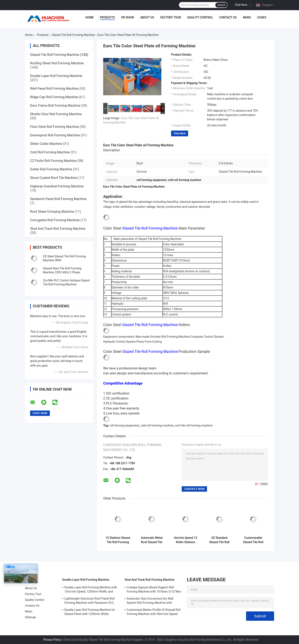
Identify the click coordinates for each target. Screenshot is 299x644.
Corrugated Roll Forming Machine (55, 220)
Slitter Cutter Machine (46, 144)
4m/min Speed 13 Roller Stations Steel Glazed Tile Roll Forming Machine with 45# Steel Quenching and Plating (186, 540)
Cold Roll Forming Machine (50, 152)
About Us (147, 17)
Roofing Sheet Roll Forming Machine (57, 63)
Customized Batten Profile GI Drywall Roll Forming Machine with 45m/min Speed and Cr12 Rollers (154, 612)
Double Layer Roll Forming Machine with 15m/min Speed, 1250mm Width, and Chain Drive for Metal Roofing (91, 590)
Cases (262, 17)
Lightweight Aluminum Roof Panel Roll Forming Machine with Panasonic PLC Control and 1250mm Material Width (89, 601)
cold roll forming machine (157, 425)
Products (107, 17)
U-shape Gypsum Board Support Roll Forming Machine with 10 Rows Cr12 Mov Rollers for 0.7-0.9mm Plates (154, 590)
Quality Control (200, 17)
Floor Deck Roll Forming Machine (55, 127)
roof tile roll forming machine (194, 425)
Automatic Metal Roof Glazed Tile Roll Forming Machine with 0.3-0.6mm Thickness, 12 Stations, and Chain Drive (152, 540)
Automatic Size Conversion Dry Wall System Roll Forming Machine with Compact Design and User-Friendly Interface (150, 601)
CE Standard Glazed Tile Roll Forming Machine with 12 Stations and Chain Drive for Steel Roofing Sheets (219, 540)
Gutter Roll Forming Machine (51, 169)
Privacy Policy (52, 640)
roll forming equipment (124, 425)
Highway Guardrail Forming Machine (57, 186)
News (247, 17)
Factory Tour (171, 17)
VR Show (127, 17)
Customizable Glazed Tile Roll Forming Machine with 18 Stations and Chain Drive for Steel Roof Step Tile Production (253, 540)
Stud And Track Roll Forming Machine (58, 229)
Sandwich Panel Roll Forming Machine (58, 199)
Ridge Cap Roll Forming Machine (54, 97)
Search (221, 5)
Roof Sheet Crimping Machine (52, 212)
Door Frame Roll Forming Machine (55, 106)
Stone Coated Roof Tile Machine (54, 178)
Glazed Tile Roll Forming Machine (73, 35)
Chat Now (241, 5)
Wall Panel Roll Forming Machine (54, 89)
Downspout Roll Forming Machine (55, 135)
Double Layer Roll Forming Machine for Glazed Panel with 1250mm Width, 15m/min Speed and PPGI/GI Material (90, 612)
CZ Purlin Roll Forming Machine (53, 161)
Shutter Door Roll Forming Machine (56, 114)
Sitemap (30, 617)
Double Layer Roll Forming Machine (56, 76)
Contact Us (228, 17)
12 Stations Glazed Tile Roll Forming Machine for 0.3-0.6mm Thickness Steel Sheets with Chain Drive (118, 540)
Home (89, 17)
